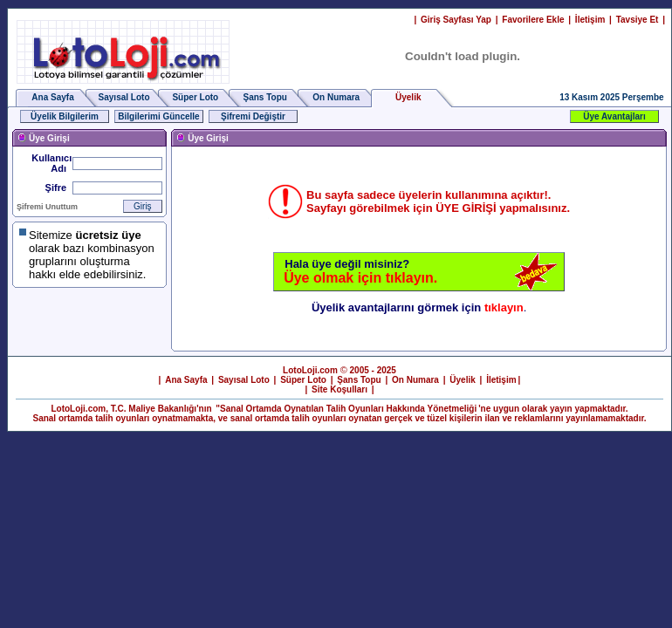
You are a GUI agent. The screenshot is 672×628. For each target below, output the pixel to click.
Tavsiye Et (638, 20)
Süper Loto (195, 97)
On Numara (336, 97)
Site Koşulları (339, 389)
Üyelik (462, 380)
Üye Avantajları (614, 116)
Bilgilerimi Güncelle (158, 116)
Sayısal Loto (124, 97)
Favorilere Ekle (533, 20)
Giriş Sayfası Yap (456, 20)
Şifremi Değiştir (253, 116)
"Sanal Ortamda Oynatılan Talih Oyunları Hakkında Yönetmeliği (346, 409)
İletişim (590, 20)
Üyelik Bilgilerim (65, 116)
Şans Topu (265, 97)
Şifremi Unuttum (47, 207)
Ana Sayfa (52, 97)
